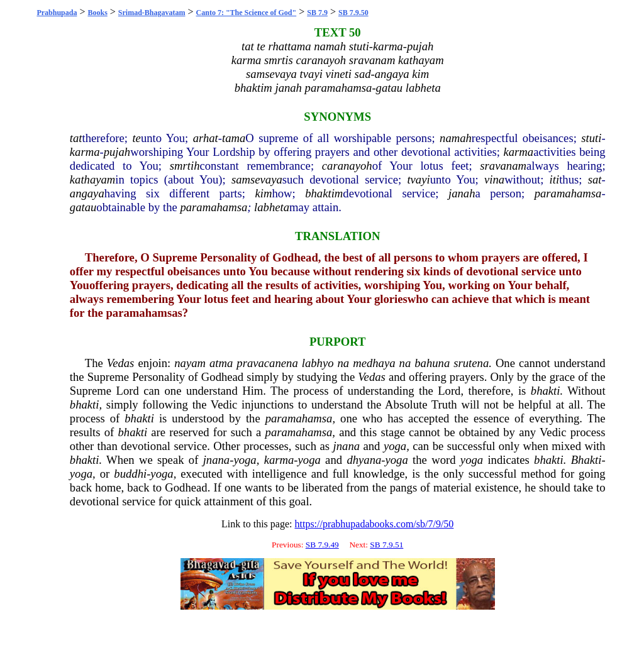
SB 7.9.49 (322, 545)
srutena (471, 363)
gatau (83, 207)
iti (555, 179)
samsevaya (257, 179)
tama (234, 138)
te (136, 138)
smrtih (185, 166)
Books (97, 13)
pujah (117, 152)
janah (462, 193)
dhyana (364, 460)
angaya (87, 193)
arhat (206, 138)
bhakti (546, 391)
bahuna (432, 363)
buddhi (130, 474)
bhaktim (324, 193)
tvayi (418, 179)
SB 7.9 (317, 13)
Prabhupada (57, 13)
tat (76, 138)
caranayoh (347, 166)
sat (595, 179)
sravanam (503, 166)
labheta (272, 207)
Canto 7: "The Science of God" (247, 13)
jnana (347, 446)
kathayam (93, 179)
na (344, 363)
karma (85, 152)
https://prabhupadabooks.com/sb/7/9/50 (374, 524)
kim (263, 193)
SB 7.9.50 (353, 13)
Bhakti (586, 460)
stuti (591, 138)
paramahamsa (568, 193)
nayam (190, 363)
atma (221, 363)
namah (456, 138)
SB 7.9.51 (386, 545)
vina (494, 179)
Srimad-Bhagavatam (152, 13)
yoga (395, 446)
